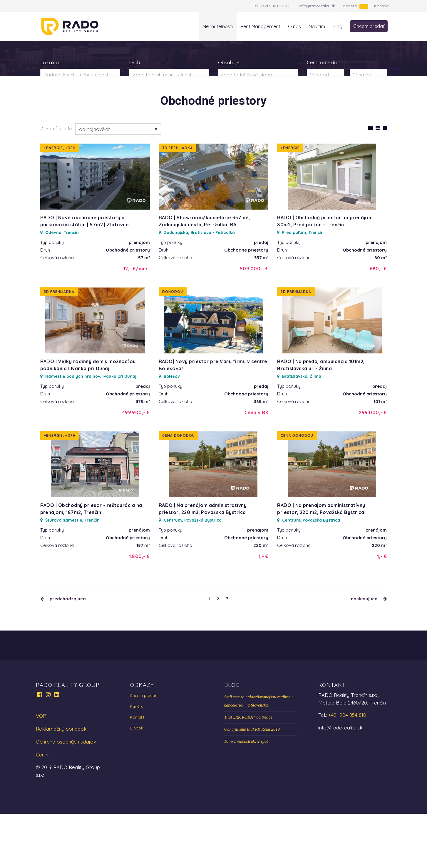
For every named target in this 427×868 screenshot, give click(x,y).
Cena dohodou (179, 490)
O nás (294, 26)
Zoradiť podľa (56, 183)
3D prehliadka (178, 202)
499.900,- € (136, 467)
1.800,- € (139, 611)
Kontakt (381, 6)
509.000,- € (254, 323)
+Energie (290, 202)
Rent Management (260, 26)
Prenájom (98, 98)
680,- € (378, 323)
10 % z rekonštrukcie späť (246, 795)
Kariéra (350, 6)
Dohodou (173, 346)
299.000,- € (373, 467)
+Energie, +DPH (60, 202)
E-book (137, 782)
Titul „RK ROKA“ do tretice (248, 771)
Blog (338, 26)
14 (364, 6)
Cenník (43, 809)
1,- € (263, 611)
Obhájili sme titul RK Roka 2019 (252, 783)
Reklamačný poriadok (61, 783)
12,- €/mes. (137, 323)
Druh (134, 62)
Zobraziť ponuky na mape (258, 98)
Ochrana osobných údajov (66, 796)
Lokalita (50, 62)
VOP (41, 770)
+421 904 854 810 (276, 6)
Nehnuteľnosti (218, 26)
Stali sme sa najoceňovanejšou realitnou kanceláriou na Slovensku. (258, 755)
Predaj (59, 98)
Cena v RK (256, 467)
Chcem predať (369, 26)
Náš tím (317, 26)
